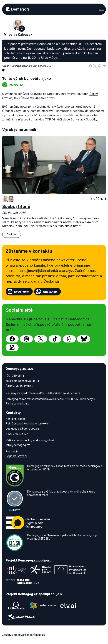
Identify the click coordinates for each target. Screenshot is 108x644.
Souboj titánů (16, 206)
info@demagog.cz (18, 445)
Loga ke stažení (16, 456)
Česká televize (30, 98)
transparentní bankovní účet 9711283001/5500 (55, 399)
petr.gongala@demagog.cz (22, 429)
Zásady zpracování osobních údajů (24, 635)
